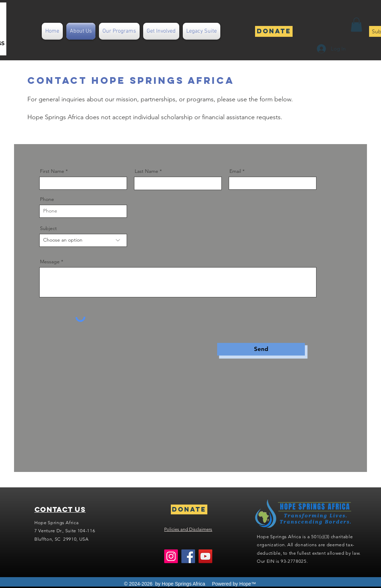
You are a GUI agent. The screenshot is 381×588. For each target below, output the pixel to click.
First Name (52, 171)
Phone (47, 199)
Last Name (146, 171)
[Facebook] (188, 556)
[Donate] (274, 31)
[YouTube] (205, 556)
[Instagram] (171, 556)
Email (235, 171)
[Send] (261, 349)
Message (50, 262)
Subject (48, 228)
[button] (356, 25)
